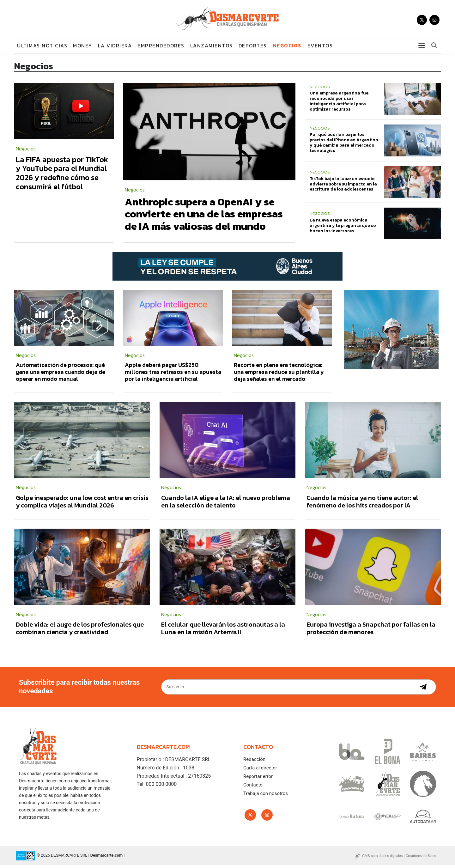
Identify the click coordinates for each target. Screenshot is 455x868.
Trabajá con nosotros (266, 796)
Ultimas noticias (42, 48)
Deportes (253, 48)
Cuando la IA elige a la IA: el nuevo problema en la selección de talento (226, 504)
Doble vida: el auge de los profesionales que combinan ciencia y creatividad (80, 631)
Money (83, 48)
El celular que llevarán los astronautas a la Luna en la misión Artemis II (223, 631)
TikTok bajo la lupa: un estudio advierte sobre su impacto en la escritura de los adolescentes (343, 187)
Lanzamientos (212, 48)
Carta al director (260, 770)
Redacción (254, 762)
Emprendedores (161, 48)
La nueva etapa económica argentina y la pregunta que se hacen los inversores (343, 228)
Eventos (320, 48)
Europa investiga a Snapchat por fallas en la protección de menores (371, 631)
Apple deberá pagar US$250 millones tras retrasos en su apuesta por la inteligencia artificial (173, 374)
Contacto (253, 787)
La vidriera (115, 48)
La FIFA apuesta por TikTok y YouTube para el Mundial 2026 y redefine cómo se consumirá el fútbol (62, 176)
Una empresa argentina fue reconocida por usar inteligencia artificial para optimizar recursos (339, 103)
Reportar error (258, 779)
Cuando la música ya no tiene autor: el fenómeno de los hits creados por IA (362, 504)
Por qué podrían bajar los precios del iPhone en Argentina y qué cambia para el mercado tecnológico (344, 145)
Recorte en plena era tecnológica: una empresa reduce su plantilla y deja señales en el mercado (279, 374)
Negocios (287, 48)
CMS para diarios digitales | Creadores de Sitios (399, 859)
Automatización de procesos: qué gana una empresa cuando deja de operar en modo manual (61, 374)
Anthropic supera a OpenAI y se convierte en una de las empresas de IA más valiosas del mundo (204, 217)
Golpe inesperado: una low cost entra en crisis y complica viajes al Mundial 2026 (82, 504)
